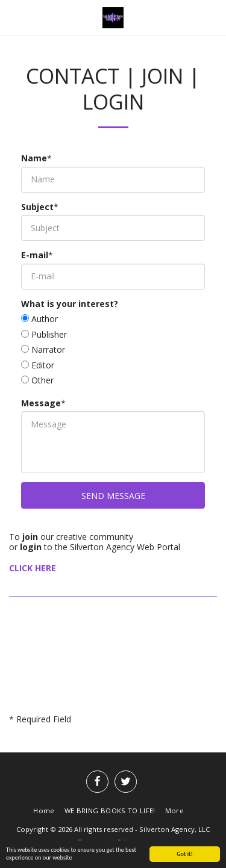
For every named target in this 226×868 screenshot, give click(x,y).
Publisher (49, 335)
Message (41, 403)
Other (42, 380)
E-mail (35, 255)
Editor (43, 365)
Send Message (113, 496)
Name (34, 158)
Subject (37, 207)
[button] (13, 17)
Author (45, 319)
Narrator (48, 350)
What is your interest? (70, 304)
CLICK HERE (33, 568)
